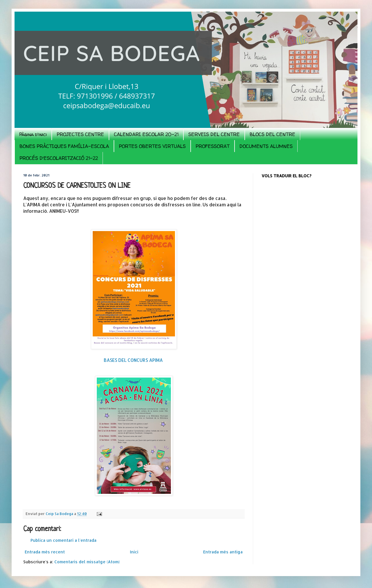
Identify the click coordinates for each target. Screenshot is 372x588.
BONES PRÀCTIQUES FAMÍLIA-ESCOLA (64, 146)
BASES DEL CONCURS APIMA (134, 360)
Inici (134, 552)
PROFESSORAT (213, 146)
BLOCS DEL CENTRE (272, 134)
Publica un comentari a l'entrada (64, 540)
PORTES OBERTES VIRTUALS (152, 146)
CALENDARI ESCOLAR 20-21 (146, 134)
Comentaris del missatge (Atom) (87, 562)
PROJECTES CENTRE (80, 134)
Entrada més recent (45, 552)
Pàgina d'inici (33, 134)
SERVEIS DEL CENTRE (214, 134)
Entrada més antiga (223, 552)
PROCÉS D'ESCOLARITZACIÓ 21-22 (59, 158)
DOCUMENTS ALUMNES (266, 146)
